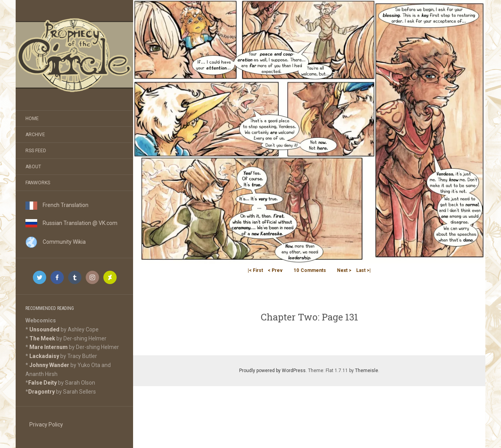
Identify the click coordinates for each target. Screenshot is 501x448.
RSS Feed (36, 151)
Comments (310, 270)
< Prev (275, 270)
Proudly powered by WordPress (272, 371)
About (33, 167)
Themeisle (367, 371)
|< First (255, 270)
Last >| (363, 270)
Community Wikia (56, 242)
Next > (344, 270)
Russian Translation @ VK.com (71, 223)
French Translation (57, 205)
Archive (35, 135)
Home (32, 119)
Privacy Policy (46, 425)
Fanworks (38, 183)
